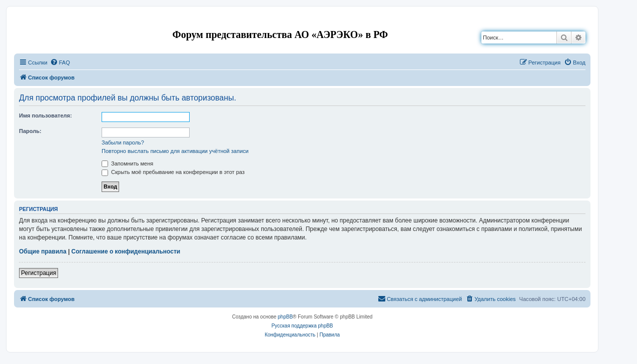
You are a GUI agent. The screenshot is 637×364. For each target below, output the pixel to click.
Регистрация (39, 273)
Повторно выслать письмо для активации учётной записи (175, 151)
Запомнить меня (127, 163)
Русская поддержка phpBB (302, 326)
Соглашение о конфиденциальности (126, 251)
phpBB (285, 317)
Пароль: (30, 131)
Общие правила (43, 251)
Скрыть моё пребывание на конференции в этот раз (173, 172)
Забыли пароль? (123, 142)
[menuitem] (60, 62)
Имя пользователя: (46, 115)
